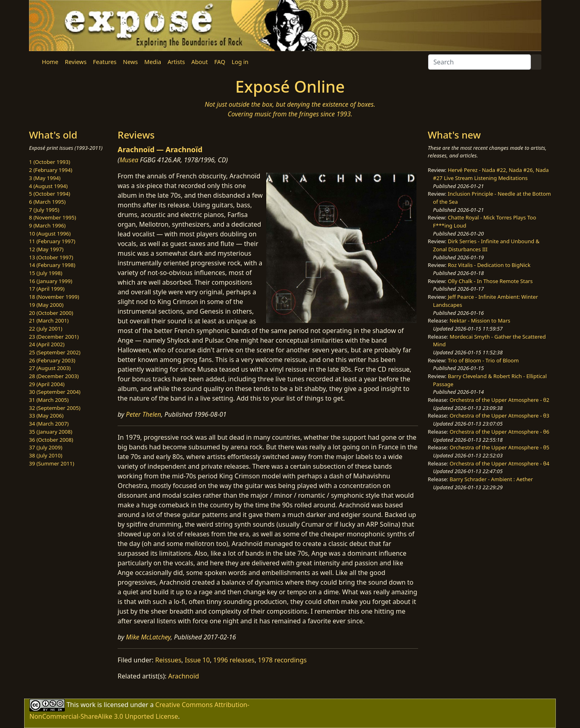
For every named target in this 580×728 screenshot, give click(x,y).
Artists (176, 62)
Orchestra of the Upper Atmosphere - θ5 (499, 447)
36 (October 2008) (51, 440)
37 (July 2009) (46, 447)
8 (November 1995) (53, 217)
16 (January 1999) (51, 281)
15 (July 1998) (46, 273)
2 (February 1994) (51, 170)
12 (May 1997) (46, 249)
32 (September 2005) (55, 408)
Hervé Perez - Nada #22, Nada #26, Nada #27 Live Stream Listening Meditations (491, 174)
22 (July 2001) (46, 329)
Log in (240, 62)
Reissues (168, 660)
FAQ (220, 62)
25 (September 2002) (55, 352)
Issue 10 (197, 660)
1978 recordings (282, 660)
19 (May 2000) (46, 305)
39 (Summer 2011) (52, 463)
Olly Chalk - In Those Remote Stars (490, 281)
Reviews (76, 62)
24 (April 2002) (47, 344)
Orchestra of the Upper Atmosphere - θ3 (499, 416)
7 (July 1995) (44, 210)
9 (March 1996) (47, 225)
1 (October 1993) (50, 162)
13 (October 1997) (51, 257)
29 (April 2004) (47, 384)
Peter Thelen (144, 414)
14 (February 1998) (52, 265)
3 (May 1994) (45, 178)
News (130, 62)
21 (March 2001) (49, 321)
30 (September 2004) (55, 392)
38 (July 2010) (46, 455)
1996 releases (234, 660)
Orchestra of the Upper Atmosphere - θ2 (499, 400)
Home (50, 62)
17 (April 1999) (47, 289)
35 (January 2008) (51, 432)
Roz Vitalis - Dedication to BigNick (489, 265)
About (200, 62)
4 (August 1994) (48, 186)
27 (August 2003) (50, 368)
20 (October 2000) (51, 313)
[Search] (480, 62)
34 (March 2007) (49, 424)
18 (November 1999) (54, 297)
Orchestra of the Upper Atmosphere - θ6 (499, 432)
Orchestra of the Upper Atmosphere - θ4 (499, 463)
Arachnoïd (184, 676)
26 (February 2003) (52, 360)
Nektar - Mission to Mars (480, 321)
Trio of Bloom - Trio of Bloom (483, 360)
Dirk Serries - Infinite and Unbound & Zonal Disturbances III (486, 245)
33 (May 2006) (46, 416)
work (88, 705)
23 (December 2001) (54, 337)
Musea (129, 160)
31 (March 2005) (49, 400)
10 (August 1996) (50, 234)
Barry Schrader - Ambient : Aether (491, 479)
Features (105, 62)
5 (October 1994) (50, 194)
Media (153, 62)
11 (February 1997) (52, 241)
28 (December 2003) (54, 376)
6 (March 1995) (47, 202)
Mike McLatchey (148, 637)
